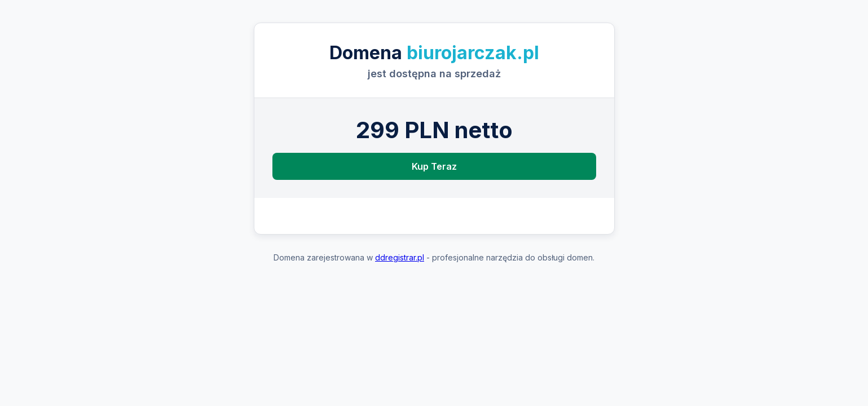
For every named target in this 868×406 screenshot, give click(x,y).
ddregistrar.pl (400, 257)
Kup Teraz (434, 166)
